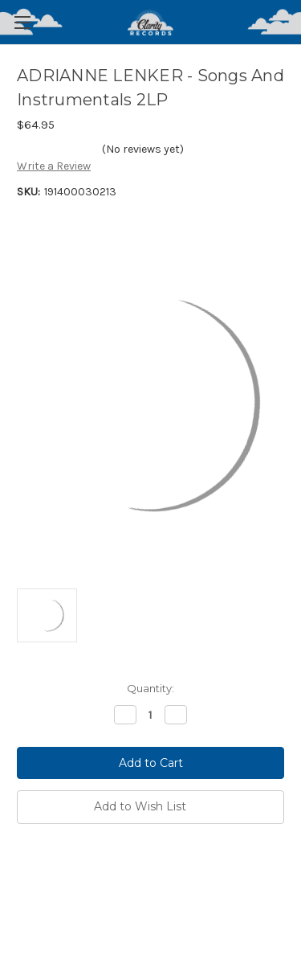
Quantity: (150, 688)
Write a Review (54, 166)
